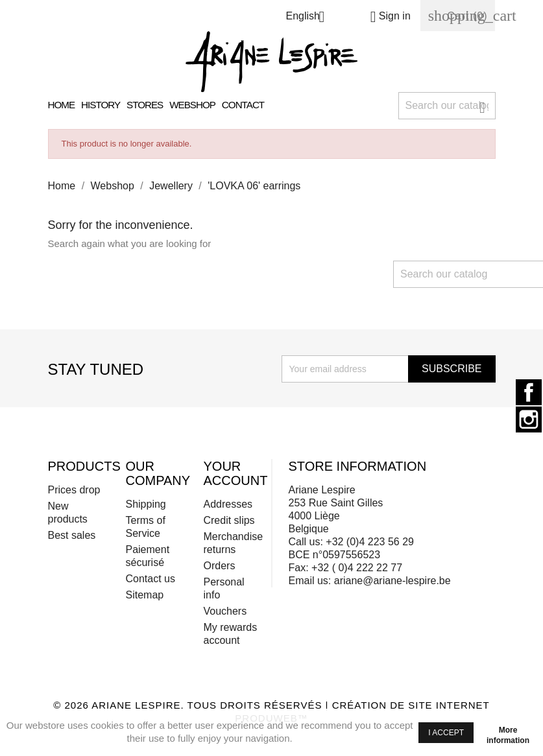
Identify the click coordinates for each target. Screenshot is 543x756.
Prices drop (74, 490)
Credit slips (229, 520)
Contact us (150, 579)
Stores (145, 105)
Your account (235, 473)
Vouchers (225, 611)
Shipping (145, 504)
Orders (219, 566)
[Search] (447, 106)
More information (508, 732)
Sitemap (144, 595)
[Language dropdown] (310, 18)
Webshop (192, 105)
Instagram (529, 419)
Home (62, 105)
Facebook (529, 392)
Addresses (228, 504)
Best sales (72, 535)
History (101, 105)
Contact (243, 105)
